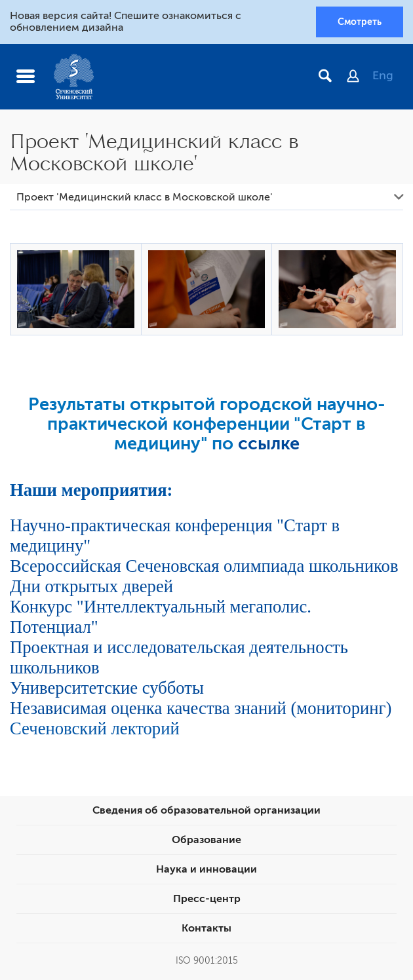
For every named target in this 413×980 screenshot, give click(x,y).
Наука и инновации (206, 869)
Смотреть (360, 22)
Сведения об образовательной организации (206, 810)
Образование (206, 840)
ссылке (269, 443)
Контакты (206, 928)
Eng (383, 75)
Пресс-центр (207, 899)
